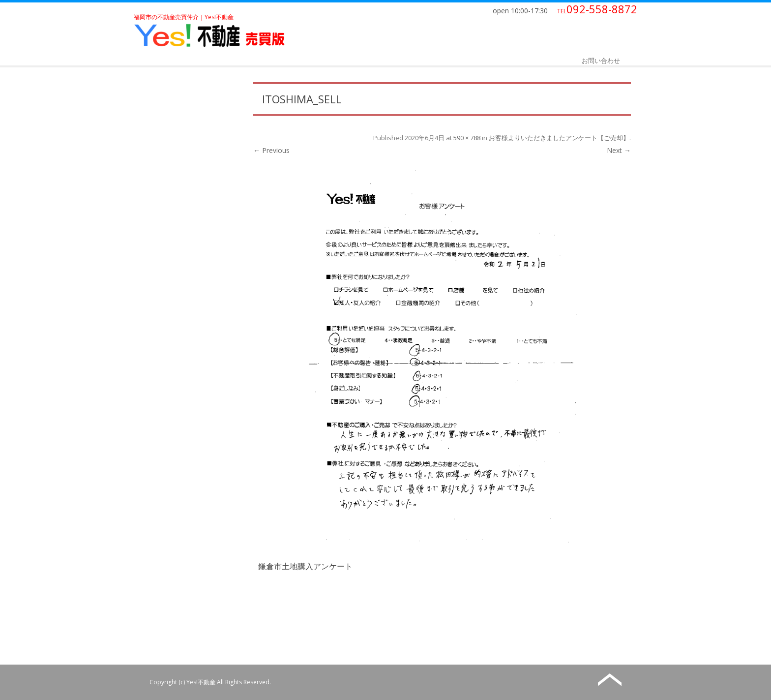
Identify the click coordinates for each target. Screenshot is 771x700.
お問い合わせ (601, 61)
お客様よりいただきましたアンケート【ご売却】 (559, 138)
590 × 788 (467, 138)
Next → (619, 150)
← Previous (271, 150)
